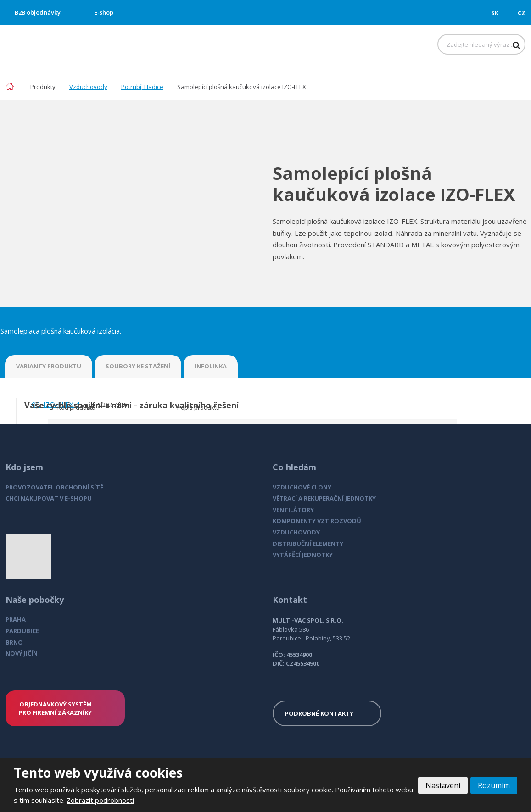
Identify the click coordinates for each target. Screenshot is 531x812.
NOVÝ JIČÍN (22, 653)
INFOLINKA (211, 366)
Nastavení (443, 785)
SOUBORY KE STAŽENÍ (138, 366)
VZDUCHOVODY (296, 532)
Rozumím (494, 785)
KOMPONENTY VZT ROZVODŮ (317, 521)
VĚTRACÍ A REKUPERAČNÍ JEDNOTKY (324, 498)
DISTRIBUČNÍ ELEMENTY (308, 544)
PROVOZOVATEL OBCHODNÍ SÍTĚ (54, 487)
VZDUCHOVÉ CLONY (302, 487)
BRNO (14, 642)
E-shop (104, 12)
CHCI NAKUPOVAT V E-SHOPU (49, 498)
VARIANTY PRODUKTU (49, 366)
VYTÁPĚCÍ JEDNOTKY (303, 555)
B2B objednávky (38, 12)
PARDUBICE (22, 631)
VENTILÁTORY (293, 510)
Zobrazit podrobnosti (100, 800)
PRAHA (16, 619)
